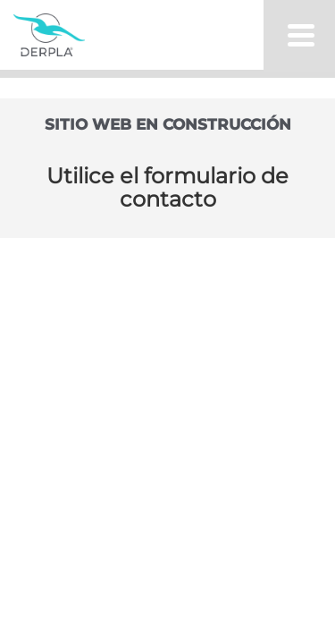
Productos (163, 127)
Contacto (167, 297)
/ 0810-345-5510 (130, 336)
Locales (167, 184)
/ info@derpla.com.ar (148, 361)
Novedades (168, 240)
